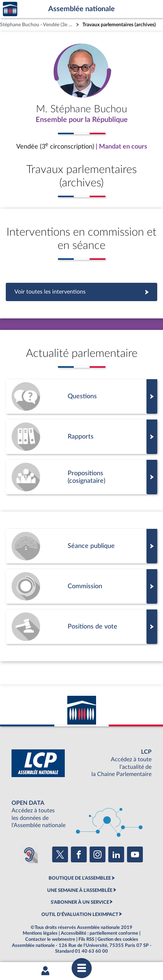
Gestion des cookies (118, 939)
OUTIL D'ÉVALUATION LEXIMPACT (80, 915)
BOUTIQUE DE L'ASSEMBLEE (80, 878)
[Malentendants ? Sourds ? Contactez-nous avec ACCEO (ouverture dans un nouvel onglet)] (29, 854)
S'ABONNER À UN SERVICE (80, 902)
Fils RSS (86, 939)
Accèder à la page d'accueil (10, 9)
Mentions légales (40, 933)
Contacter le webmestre (50, 939)
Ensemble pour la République (82, 120)
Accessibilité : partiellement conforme (99, 933)
